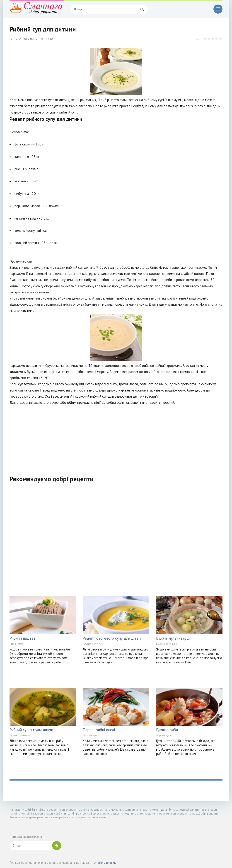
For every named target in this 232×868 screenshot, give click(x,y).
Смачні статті (17, 644)
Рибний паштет (23, 638)
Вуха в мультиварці (173, 638)
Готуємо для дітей (93, 644)
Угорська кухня (164, 735)
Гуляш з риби (167, 730)
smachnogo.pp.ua (105, 863)
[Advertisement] (116, 437)
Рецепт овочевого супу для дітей (112, 638)
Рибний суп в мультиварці (32, 730)
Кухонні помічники (166, 644)
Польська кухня (91, 735)
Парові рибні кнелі (99, 730)
